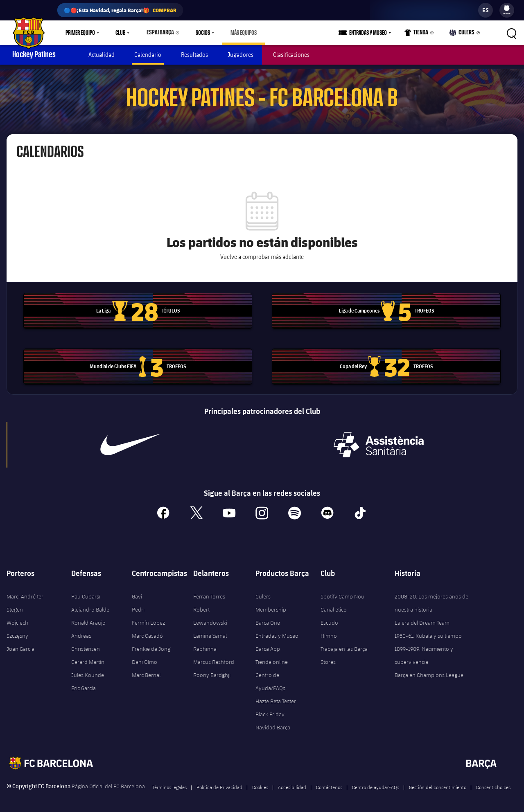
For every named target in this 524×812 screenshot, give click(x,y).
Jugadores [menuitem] (241, 55)
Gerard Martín (88, 657)
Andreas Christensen (86, 638)
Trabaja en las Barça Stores (344, 651)
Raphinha (205, 644)
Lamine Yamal (210, 631)
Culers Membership (271, 598)
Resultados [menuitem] (194, 55)
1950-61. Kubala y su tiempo (428, 631)
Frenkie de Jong (151, 644)
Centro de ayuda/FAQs (376, 783)
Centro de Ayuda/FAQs (270, 677)
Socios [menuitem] (199, 33)
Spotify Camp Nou (342, 592)
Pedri (138, 605)
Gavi (137, 592)
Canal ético (334, 605)
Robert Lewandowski (210, 612)
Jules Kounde (88, 670)
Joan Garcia (20, 644)
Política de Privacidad (219, 783)
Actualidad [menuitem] (102, 55)
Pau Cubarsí (86, 592)
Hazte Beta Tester (276, 697)
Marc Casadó (147, 631)
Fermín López (148, 618)
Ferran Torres (209, 592)
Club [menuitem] (120, 33)
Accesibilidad (292, 783)
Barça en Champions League (429, 670)
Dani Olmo (145, 657)
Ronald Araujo (88, 618)
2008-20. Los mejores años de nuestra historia (431, 598)
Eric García (84, 684)
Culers (463, 34)
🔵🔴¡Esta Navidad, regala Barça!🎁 (120, 10)
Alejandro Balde (90, 605)
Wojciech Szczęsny (17, 625)
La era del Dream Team (422, 618)
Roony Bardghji (212, 670)
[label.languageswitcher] (486, 10)
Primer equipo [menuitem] (80, 33)
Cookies (260, 783)
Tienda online (272, 657)
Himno (329, 631)
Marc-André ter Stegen (25, 598)
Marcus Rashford (214, 657)
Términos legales (169, 783)
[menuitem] (507, 8)
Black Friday (270, 710)
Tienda (419, 34)
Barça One (268, 618)
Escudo (329, 618)
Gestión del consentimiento (438, 783)
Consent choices (493, 783)
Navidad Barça (273, 723)
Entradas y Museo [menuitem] (371, 33)
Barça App (268, 644)
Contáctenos (329, 783)
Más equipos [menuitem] (240, 33)
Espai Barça (158, 33)
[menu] (507, 10)
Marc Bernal (146, 670)
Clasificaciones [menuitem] (291, 55)
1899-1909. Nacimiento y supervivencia (424, 651)
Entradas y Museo (277, 631)
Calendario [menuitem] (148, 55)
